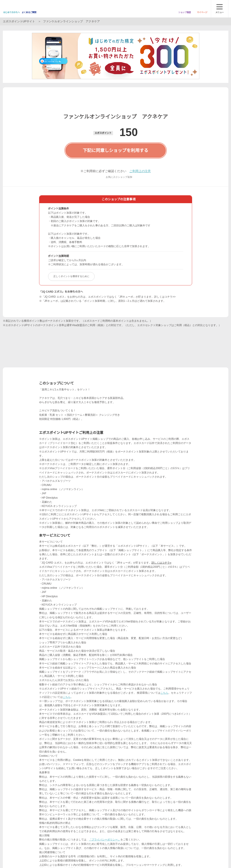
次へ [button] (116, 104)
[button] (109, 119)
